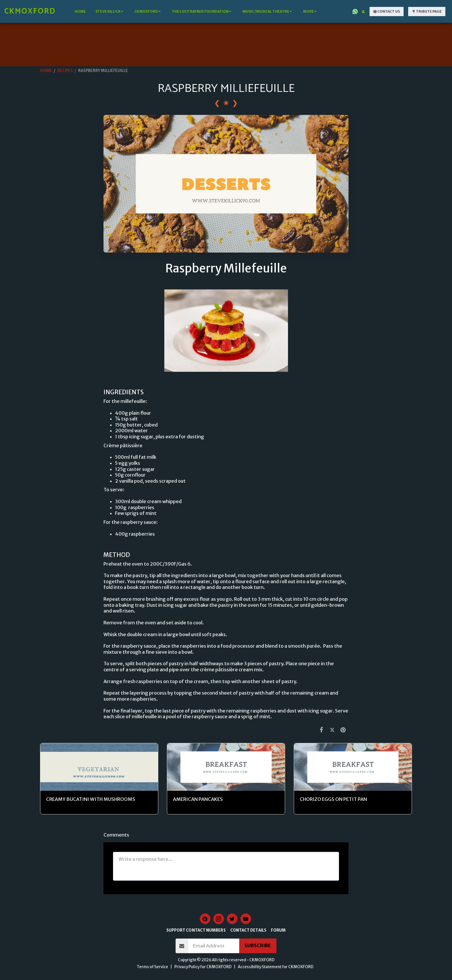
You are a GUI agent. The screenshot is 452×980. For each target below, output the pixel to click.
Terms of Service (152, 967)
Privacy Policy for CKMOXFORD (203, 967)
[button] (110, 12)
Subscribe (258, 946)
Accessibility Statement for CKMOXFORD (276, 967)
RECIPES (65, 71)
